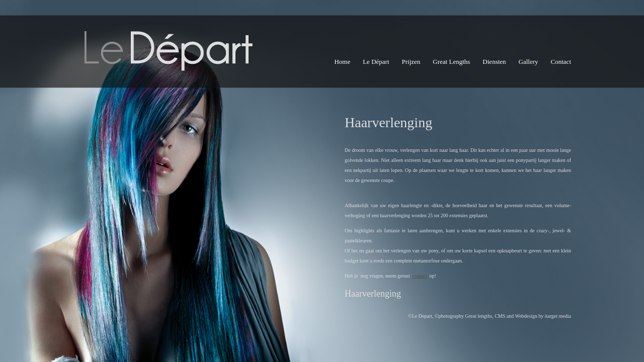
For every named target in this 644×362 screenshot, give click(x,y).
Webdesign (526, 316)
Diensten (494, 62)
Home (342, 62)
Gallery (529, 62)
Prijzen (411, 62)
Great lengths (479, 316)
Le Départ (376, 62)
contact (420, 276)
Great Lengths (451, 62)
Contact (561, 62)
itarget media (558, 316)
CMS (500, 316)
